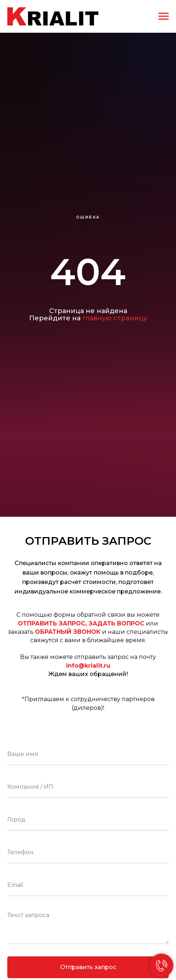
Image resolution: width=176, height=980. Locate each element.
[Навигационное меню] (164, 16)
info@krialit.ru (88, 666)
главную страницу (115, 318)
